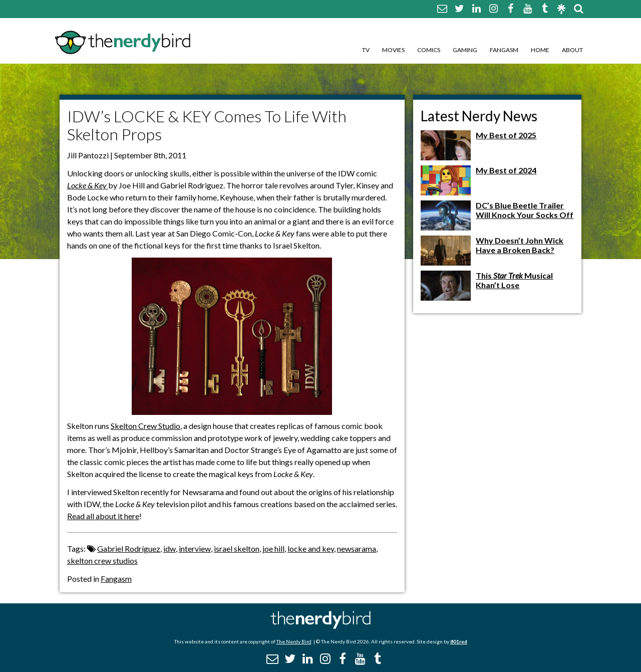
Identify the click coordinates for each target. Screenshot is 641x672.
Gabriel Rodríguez (129, 548)
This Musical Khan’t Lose (514, 280)
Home (540, 50)
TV (366, 50)
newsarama (357, 548)
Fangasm (504, 50)
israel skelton (237, 548)
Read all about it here (103, 516)
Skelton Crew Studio (145, 426)
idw (170, 548)
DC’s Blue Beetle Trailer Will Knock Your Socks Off (525, 210)
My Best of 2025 (506, 135)
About (572, 50)
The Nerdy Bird (294, 641)
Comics (429, 50)
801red (459, 641)
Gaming (465, 50)
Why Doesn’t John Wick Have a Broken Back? (520, 245)
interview (195, 548)
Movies (393, 50)
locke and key (311, 548)
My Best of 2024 (506, 170)
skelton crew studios (102, 561)
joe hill (273, 548)
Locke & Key (88, 185)
